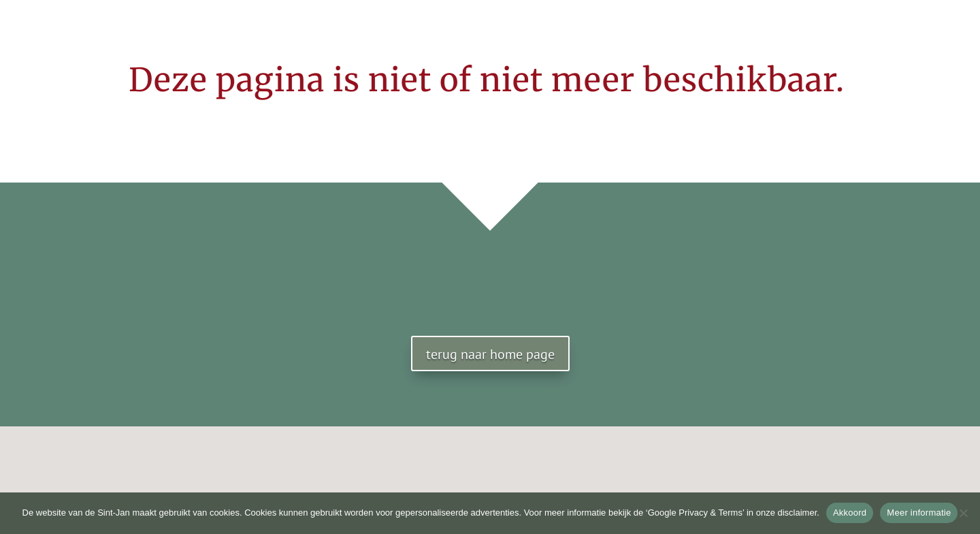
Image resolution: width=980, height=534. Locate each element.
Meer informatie (919, 513)
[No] (963, 513)
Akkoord (850, 513)
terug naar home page (490, 354)
